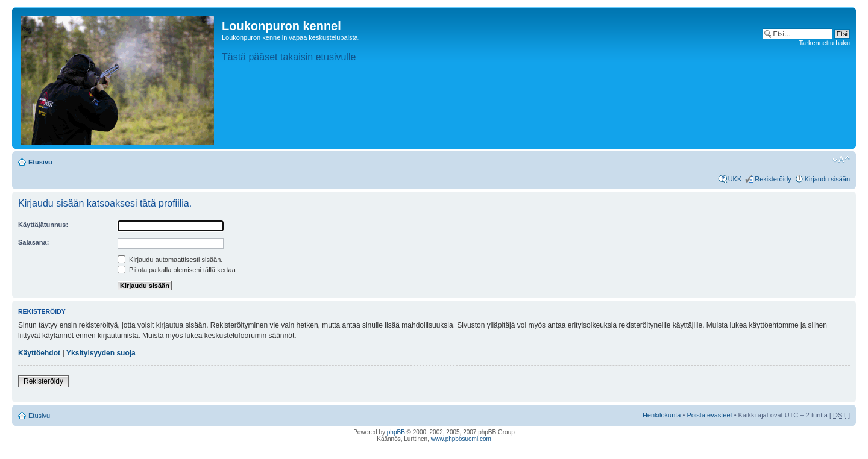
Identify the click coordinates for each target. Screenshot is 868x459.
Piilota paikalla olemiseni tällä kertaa (177, 270)
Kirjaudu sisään (827, 179)
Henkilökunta (662, 415)
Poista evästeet (709, 415)
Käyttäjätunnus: (43, 225)
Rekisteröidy (773, 179)
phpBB (396, 432)
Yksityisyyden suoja (101, 353)
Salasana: (33, 242)
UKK (735, 179)
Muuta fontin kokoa (841, 160)
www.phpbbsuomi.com (461, 439)
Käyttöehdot (39, 353)
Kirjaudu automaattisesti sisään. (170, 260)
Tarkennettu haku (825, 43)
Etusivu (40, 162)
